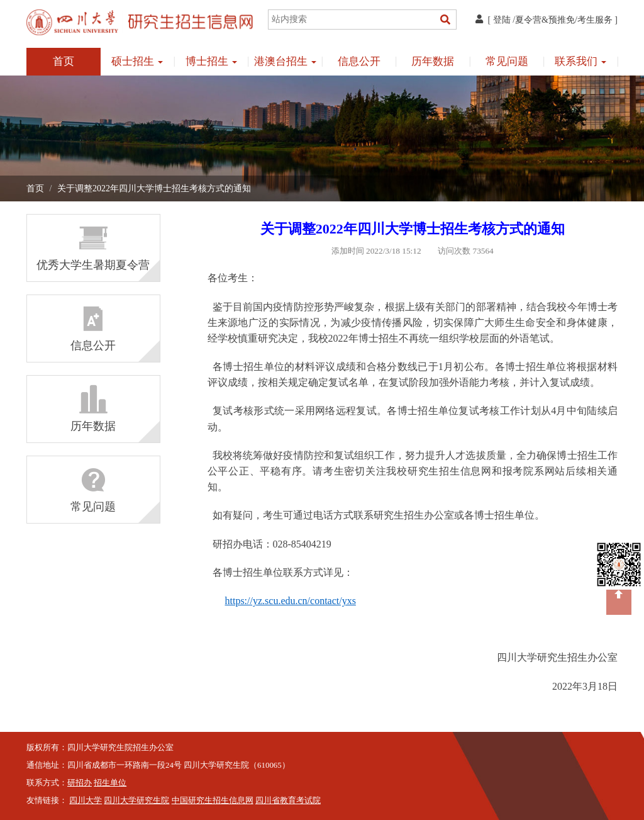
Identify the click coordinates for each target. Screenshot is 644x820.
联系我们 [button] (580, 61)
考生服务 (595, 20)
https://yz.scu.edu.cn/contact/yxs (291, 601)
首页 (64, 61)
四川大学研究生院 (136, 800)
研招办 (80, 783)
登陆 (502, 20)
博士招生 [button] (211, 61)
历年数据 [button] (433, 61)
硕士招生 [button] (137, 61)
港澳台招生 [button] (285, 61)
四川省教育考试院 (288, 800)
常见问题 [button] (507, 61)
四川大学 (86, 800)
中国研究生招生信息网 (213, 800)
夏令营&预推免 (545, 20)
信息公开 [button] (359, 61)
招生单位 (110, 783)
